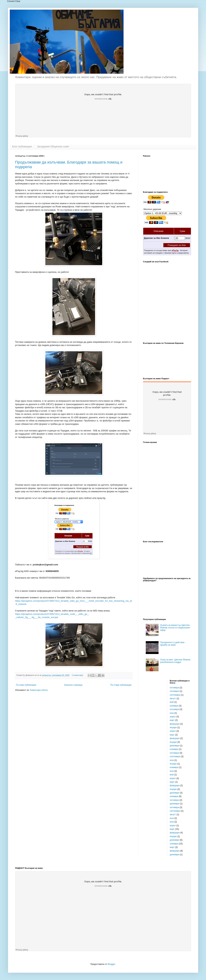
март (172, 720)
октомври (174, 688)
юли (172, 760)
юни (172, 713)
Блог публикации (22, 146)
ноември (174, 706)
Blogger (112, 964)
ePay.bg (175, 250)
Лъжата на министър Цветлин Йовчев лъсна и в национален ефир (175, 628)
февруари (175, 724)
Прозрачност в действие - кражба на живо (173, 644)
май (172, 702)
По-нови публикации (26, 685)
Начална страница (73, 685)
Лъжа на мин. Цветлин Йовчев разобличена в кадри (175, 661)
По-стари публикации (121, 685)
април (173, 717)
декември (175, 746)
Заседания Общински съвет (53, 146)
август (173, 698)
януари (173, 727)
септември (175, 695)
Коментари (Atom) (39, 690)
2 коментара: (78, 675)
